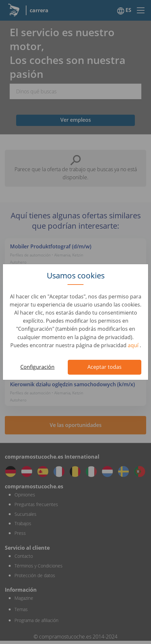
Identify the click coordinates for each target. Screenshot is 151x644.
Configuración (37, 367)
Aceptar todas (105, 367)
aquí (134, 345)
